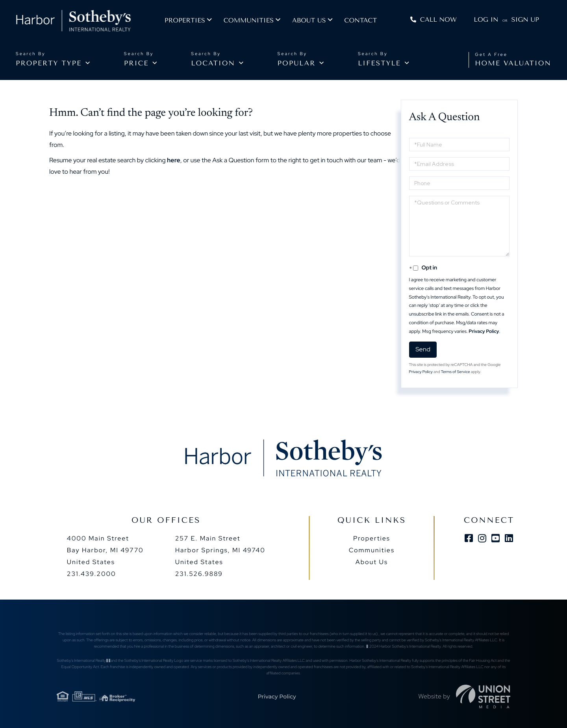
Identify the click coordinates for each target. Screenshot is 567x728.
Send (423, 349)
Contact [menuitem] (368, 22)
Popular (297, 63)
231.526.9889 (199, 574)
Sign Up (524, 21)
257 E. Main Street (220, 550)
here (174, 160)
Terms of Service (456, 372)
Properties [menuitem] (192, 22)
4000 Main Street (105, 550)
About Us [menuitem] (372, 562)
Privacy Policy (484, 331)
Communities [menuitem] (256, 22)
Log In (485, 21)
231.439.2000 (92, 574)
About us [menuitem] (316, 22)
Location (213, 63)
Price (136, 63)
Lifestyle (379, 63)
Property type (49, 63)
